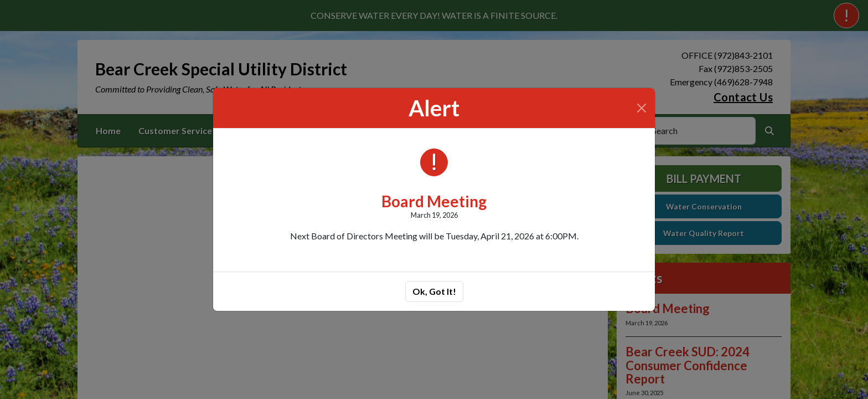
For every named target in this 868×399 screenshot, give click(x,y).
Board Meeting (434, 201)
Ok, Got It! (434, 291)
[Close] (642, 108)
